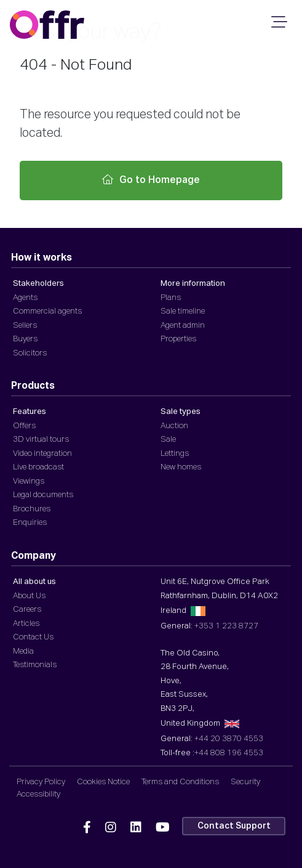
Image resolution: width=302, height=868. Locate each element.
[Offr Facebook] (87, 828)
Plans (171, 298)
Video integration (42, 454)
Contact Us (33, 637)
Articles (26, 624)
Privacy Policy (41, 782)
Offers (24, 426)
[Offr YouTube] (163, 828)
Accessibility (38, 794)
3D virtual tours (41, 440)
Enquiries (30, 523)
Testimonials (35, 665)
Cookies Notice (103, 782)
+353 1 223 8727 (226, 626)
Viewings (29, 481)
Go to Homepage (151, 180)
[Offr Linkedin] (136, 828)
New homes (181, 467)
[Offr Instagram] (111, 828)
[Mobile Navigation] (277, 26)
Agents (25, 298)
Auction (174, 426)
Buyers (25, 339)
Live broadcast (38, 467)
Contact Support (234, 826)
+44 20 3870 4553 (229, 739)
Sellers (25, 326)
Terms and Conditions (180, 782)
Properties (178, 339)
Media (23, 651)
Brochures (32, 509)
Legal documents (43, 495)
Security (245, 782)
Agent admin (183, 326)
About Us (29, 596)
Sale (168, 440)
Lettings (175, 454)
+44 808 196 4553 (229, 753)
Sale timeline (183, 311)
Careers (27, 610)
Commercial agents (47, 311)
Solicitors (30, 353)
